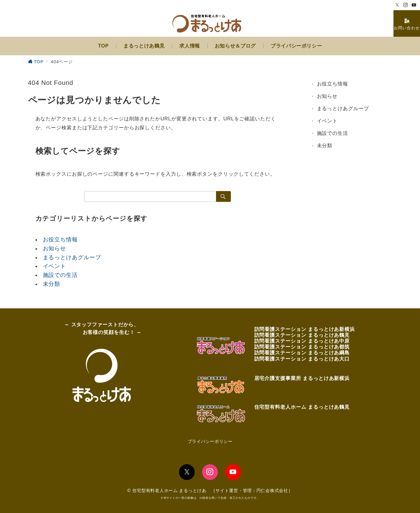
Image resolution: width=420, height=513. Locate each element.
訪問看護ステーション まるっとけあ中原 (302, 341)
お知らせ (55, 248)
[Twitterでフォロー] (397, 5)
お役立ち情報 (60, 240)
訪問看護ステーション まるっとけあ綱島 (302, 353)
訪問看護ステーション (281, 329)
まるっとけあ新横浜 (331, 329)
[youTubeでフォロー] (233, 472)
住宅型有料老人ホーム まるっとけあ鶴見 (302, 407)
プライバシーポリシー (210, 441)
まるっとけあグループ (72, 257)
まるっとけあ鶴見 (329, 335)
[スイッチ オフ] (407, 23)
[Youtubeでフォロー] (414, 5)
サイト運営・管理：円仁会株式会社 (252, 490)
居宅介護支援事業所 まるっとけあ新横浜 (302, 378)
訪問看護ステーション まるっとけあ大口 (302, 359)
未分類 (52, 284)
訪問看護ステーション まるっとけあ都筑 (302, 347)
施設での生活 (60, 275)
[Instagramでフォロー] (406, 5)
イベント (55, 266)
